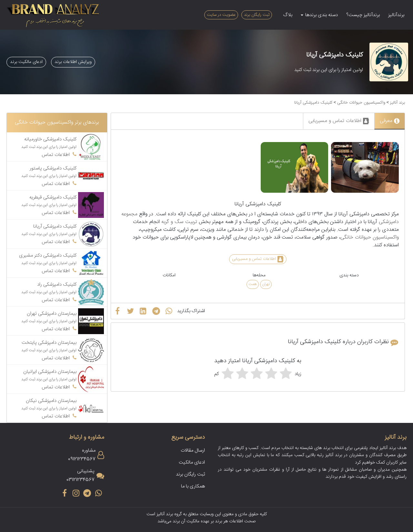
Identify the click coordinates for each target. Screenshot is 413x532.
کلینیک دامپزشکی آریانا (313, 103)
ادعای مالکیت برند (26, 62)
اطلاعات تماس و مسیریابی (339, 121)
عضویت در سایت (221, 15)
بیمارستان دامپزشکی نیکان (51, 401)
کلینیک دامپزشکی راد (57, 285)
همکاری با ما (193, 486)
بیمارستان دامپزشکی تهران (52, 314)
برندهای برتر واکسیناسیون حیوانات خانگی (57, 123)
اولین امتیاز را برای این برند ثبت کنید (329, 70)
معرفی (390, 121)
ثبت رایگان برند (257, 15)
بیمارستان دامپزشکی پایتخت (49, 343)
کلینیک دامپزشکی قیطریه (53, 197)
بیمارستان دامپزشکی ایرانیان (50, 372)
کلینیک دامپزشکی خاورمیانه (50, 139)
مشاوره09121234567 (82, 455)
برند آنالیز (398, 103)
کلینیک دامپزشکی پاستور (53, 168)
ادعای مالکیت (192, 462)
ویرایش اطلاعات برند (73, 62)
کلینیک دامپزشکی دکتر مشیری (48, 256)
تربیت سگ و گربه (179, 222)
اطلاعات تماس (59, 155)
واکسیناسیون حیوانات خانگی (361, 103)
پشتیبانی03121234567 (81, 476)
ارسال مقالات (193, 450)
